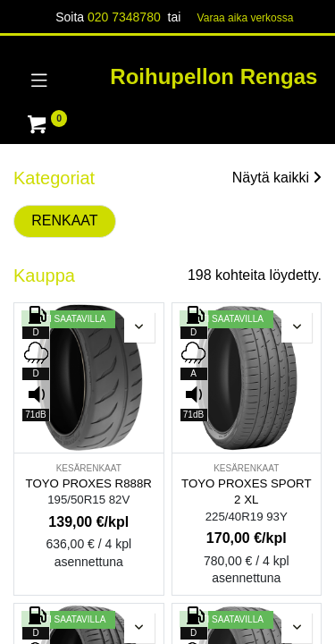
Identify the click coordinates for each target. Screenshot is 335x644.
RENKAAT (64, 220)
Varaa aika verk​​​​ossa (246, 18)
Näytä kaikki (277, 178)
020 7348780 (124, 17)
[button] (139, 327)
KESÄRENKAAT (89, 468)
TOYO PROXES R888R (89, 483)
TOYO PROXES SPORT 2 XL (246, 492)
